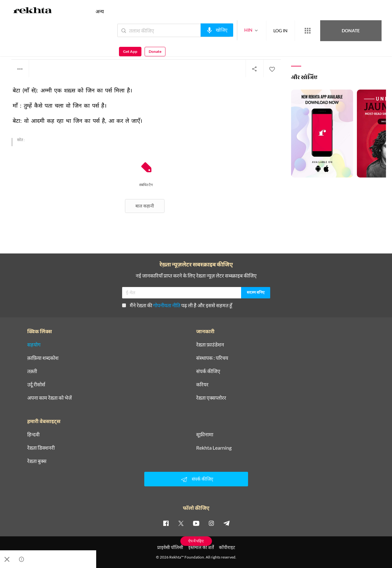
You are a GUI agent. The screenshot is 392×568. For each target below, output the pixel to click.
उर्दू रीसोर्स (36, 384)
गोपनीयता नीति (167, 305)
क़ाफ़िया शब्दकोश (43, 358)
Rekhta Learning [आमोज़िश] (214, 448)
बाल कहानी (145, 206)
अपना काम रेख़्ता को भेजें (50, 398)
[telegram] (227, 523)
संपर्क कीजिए (208, 371)
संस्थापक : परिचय (212, 358)
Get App (351, 31)
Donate (318, 30)
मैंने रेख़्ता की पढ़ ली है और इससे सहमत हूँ (177, 305)
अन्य (100, 11)
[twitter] (181, 523)
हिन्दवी (33, 434)
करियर (202, 384)
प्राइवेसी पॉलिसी (170, 547)
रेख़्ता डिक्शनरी (41, 448)
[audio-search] (194, 30)
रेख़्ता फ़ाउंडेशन (210, 345)
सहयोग (34, 345)
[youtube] (196, 523)
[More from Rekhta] (284, 31)
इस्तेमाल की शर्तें (201, 547)
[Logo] (33, 11)
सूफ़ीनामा (205, 434)
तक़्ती (32, 371)
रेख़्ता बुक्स (37, 461)
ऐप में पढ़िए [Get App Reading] (196, 541)
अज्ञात (16, 44)
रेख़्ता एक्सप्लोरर (211, 398)
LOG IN (257, 30)
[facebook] (166, 523)
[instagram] (211, 523)
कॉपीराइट (227, 547)
